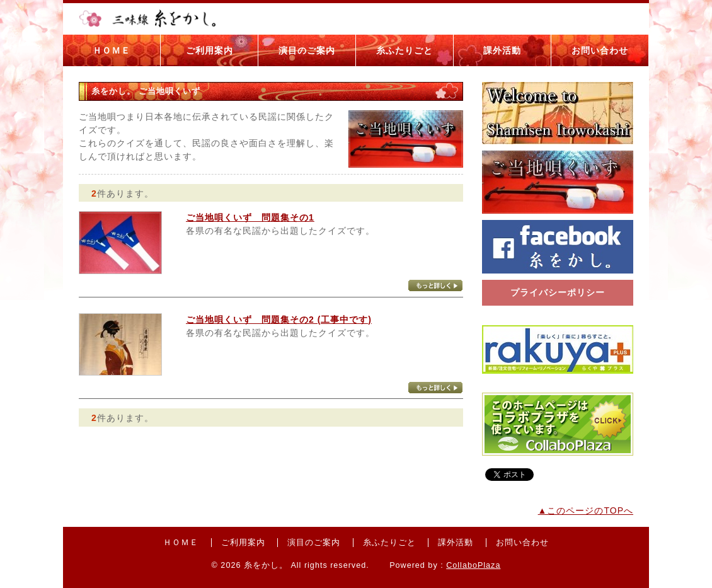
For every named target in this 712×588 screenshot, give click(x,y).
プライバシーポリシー (558, 292)
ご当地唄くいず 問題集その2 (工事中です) (279, 320)
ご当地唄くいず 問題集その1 (250, 217)
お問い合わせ (600, 50)
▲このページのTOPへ (586, 510)
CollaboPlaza (473, 565)
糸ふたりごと (405, 50)
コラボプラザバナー (558, 424)
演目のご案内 (307, 50)
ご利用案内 (210, 50)
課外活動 (502, 50)
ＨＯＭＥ (112, 50)
